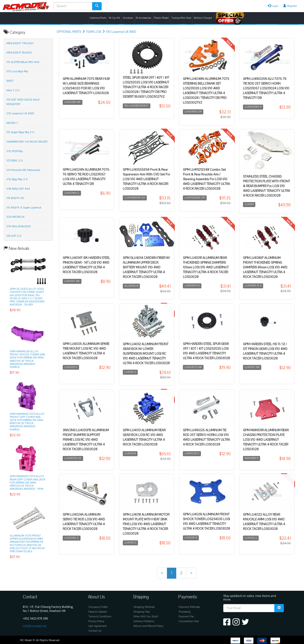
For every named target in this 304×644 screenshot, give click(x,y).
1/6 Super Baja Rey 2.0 (20, 132)
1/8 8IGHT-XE (15, 198)
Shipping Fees (142, 612)
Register (290, 6)
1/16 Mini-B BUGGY (19, 226)
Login (273, 6)
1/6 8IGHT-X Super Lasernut (24, 208)
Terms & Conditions (100, 617)
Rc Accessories (143, 18)
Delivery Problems (144, 621)
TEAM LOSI (94, 32)
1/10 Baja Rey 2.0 (17, 179)
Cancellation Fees (189, 621)
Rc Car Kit (114, 18)
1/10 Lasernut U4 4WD (121, 32)
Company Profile (98, 607)
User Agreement (98, 626)
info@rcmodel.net (35, 626)
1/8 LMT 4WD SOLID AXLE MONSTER (23, 102)
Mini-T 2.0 (13, 90)
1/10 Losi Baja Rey (17, 71)
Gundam (128, 18)
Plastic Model (161, 18)
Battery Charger (203, 18)
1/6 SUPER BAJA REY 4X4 (23, 62)
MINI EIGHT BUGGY (19, 53)
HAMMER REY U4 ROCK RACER (27, 142)
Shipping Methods (144, 607)
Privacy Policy (96, 621)
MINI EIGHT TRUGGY (20, 43)
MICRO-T (12, 123)
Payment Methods (189, 607)
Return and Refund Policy (148, 626)
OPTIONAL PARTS (69, 32)
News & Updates (98, 612)
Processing (185, 612)
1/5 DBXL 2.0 (15, 160)
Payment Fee (186, 617)
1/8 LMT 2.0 (14, 236)
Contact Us (95, 631)
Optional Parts (98, 18)
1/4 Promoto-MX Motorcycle (23, 170)
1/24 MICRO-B (15, 217)
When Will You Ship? (146, 617)
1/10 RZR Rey (15, 151)
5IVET (10, 81)
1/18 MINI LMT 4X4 (18, 189)
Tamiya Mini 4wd (181, 18)
